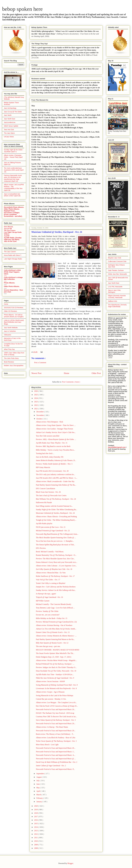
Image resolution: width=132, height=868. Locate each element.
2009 (36, 845)
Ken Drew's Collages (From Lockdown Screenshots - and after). (13, 214)
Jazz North (8, 115)
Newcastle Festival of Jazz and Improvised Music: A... (56, 755)
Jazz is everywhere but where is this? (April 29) (12, 195)
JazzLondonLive (10, 122)
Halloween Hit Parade (44, 502)
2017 (36, 817)
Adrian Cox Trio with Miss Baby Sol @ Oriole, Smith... (56, 629)
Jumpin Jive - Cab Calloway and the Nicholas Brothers (56, 587)
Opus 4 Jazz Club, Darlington (114, 291)
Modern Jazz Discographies (14, 365)
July (38, 781)
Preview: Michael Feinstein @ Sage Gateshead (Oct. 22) (56, 622)
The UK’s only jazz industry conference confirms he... (55, 474)
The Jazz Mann (9, 133)
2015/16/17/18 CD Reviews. (14, 308)
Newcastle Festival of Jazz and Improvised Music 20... (56, 709)
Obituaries (8, 335)
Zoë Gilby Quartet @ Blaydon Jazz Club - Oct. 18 (54, 569)
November (40, 415)
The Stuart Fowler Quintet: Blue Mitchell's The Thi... (55, 653)
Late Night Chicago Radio (13, 259)
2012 (36, 834)
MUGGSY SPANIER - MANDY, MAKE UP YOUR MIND (58, 650)
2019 (36, 810)
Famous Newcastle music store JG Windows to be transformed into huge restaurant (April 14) (13, 178)
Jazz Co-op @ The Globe (13, 112)
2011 (36, 838)
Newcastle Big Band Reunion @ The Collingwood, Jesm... (57, 534)
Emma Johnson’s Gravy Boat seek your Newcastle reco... (57, 562)
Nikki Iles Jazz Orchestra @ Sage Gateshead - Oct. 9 (55, 678)
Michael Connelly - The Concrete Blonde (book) (53, 604)
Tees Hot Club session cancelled (48, 436)
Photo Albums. (9, 283)
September (40, 774)
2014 (36, 827)
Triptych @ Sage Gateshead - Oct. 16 (49, 597)
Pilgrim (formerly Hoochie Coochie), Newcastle (117, 297)
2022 (36, 405)
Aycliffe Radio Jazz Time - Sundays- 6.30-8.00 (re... (55, 674)
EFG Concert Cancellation (46, 489)
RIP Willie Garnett (43, 601)
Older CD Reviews (10, 311)
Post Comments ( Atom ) (71, 382)
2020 (36, 806)
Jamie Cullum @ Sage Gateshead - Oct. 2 (51, 766)
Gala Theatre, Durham (116, 270)
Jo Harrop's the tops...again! (46, 594)
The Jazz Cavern (10, 252)
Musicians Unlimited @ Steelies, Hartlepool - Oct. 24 (55, 513)
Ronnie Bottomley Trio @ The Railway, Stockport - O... (56, 555)
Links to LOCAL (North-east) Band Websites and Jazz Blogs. (14, 322)
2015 (36, 824)
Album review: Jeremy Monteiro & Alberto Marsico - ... (56, 636)
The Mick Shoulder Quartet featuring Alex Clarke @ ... (56, 538)
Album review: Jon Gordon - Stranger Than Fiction (54, 429)
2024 (36, 398)
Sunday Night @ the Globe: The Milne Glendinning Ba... (57, 510)
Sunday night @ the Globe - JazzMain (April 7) (14, 151)
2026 (36, 391)
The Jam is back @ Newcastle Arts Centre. (51, 495)
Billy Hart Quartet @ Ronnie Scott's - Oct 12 (52, 643)
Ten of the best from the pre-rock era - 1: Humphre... (55, 541)
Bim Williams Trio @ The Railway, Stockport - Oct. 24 (56, 499)
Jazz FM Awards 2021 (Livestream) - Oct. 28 (52, 471)
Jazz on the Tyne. (10, 241)
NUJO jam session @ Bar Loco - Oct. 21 (51, 527)
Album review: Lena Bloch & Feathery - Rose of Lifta (56, 738)
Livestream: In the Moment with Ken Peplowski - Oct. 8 (56, 688)
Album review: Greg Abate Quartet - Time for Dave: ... (56, 425)
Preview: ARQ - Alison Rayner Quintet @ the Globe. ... (56, 439)
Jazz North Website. (11, 328)
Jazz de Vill (8, 229)
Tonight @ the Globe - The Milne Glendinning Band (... (56, 520)
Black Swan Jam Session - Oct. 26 (48, 492)
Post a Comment (40, 363)
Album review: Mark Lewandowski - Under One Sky (55, 481)
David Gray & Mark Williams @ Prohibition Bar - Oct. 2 (57, 762)
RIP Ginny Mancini (43, 467)
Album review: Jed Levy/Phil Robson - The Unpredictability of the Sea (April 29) (14, 187)
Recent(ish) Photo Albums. (14, 207)
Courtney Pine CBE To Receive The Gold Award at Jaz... (56, 717)
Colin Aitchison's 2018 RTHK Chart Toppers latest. (12, 272)
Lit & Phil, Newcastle (115, 287)
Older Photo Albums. (12, 209)
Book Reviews (9, 362)
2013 (36, 831)
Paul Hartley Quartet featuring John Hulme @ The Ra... (56, 485)
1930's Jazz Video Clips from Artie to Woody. (14, 354)
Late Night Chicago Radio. (13, 232)
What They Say (9, 349)
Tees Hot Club (9, 130)
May (38, 788)
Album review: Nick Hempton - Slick (49, 422)
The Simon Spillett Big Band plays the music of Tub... (56, 545)
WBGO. (7, 234)
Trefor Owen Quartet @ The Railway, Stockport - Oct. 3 (56, 741)
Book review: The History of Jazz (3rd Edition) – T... (55, 734)
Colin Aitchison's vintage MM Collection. (13, 278)
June (38, 784)
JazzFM (7, 236)
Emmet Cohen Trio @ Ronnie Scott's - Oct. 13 (53, 632)
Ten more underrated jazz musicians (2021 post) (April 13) (14, 170)
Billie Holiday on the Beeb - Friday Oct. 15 (52, 618)
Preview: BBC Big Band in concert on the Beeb (53, 446)
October (40, 419)
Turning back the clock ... (45, 453)
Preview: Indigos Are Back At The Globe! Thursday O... (56, 667)
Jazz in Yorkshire (10, 331)
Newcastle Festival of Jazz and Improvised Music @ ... (56, 759)
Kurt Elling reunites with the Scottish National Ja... (54, 506)
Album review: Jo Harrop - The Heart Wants (52, 727)
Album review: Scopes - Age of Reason (50, 692)
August (39, 777)
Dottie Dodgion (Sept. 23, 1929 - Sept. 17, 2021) (54, 657)
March (39, 795)
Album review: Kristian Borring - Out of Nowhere (54, 625)
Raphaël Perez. (10, 211)
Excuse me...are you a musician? (48, 615)
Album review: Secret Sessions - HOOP (50, 681)
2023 (36, 402)
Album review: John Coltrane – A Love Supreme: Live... (56, 566)
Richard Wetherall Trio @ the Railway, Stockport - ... (55, 664)
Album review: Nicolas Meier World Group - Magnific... (56, 660)
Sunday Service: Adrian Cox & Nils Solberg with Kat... (56, 590)
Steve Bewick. (9, 227)
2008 (36, 848)
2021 (36, 409)
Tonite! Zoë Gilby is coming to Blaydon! (51, 583)
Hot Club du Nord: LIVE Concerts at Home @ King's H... (57, 706)
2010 (36, 841)
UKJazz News (9, 137)
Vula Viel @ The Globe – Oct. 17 (48, 580)
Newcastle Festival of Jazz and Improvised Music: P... (55, 769)
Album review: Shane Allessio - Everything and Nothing (56, 517)
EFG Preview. (41, 548)
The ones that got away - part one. (48, 646)
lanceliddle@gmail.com (117, 447)
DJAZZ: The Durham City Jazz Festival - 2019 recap (55, 713)
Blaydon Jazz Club (115, 258)
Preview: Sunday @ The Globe (47, 611)
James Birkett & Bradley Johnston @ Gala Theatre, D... (56, 460)
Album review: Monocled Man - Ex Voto (51, 573)
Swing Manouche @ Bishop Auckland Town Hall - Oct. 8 (57, 685)
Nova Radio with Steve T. (13, 255)
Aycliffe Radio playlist (44, 523)
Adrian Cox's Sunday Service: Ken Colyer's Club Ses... (56, 432)
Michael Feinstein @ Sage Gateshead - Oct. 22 (53, 531)
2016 (36, 820)
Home (67, 373)
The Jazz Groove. (10, 230)
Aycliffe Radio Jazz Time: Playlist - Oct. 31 (52, 443)
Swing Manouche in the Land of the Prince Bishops (55, 695)
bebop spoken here (22, 9)
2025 (36, 395)
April (39, 791)
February (40, 798)
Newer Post (36, 373)
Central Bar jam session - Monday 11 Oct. (51, 699)
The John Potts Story (11, 358)
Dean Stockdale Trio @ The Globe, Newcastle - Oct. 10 (56, 671)
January (39, 802)
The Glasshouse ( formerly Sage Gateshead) (117, 306)
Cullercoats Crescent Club (117, 261)
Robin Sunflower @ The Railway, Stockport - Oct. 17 (55, 576)
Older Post (96, 373)
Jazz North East (10, 119)
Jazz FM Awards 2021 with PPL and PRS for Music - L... (57, 478)
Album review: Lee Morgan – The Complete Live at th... (56, 702)
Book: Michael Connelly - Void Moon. (50, 552)
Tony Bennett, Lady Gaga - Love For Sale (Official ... (55, 608)
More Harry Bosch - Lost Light (47, 745)
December (40, 412)
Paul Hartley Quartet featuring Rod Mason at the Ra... (55, 639)
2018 (36, 813)
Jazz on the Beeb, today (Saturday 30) (50, 457)
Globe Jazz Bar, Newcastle (117, 274)
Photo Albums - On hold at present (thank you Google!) (14, 316)
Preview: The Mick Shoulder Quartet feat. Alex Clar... (55, 559)
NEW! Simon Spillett (11, 126)
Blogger (70, 863)
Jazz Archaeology (10, 108)
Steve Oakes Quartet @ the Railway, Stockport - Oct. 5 (56, 720)
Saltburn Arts (113, 301)
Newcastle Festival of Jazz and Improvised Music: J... (55, 752)
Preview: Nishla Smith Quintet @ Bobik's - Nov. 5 (54, 464)
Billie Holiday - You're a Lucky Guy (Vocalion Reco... (55, 450)
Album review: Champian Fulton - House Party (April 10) (13, 157)
